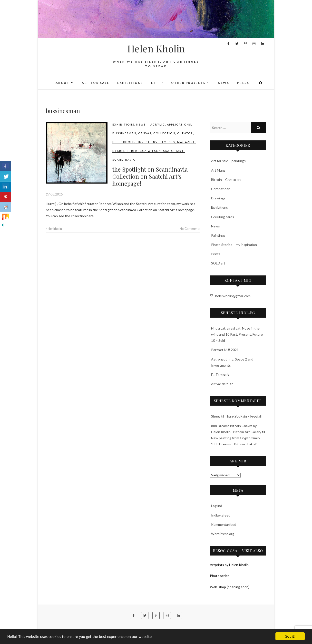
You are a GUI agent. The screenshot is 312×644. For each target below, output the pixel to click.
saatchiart (173, 151)
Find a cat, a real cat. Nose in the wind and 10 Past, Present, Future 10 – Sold (237, 334)
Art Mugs (218, 170)
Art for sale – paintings (228, 161)
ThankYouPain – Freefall (243, 416)
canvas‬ (145, 133)
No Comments (190, 229)
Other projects (188, 83)
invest (144, 142)
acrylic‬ (158, 124)
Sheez (216, 416)
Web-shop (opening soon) (230, 587)
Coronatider (220, 189)
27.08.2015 (54, 194)
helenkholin (54, 229)
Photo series (220, 576)
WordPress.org (223, 534)
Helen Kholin (156, 49)
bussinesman (124, 133)
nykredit (121, 151)
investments (164, 142)
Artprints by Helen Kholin (229, 565)
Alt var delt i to (222, 384)
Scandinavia (124, 160)
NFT (155, 83)
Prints (216, 254)
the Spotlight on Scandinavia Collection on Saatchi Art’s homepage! (150, 176)
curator (185, 133)
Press (243, 83)
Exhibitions (130, 83)
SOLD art (218, 263)
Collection (164, 133)
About (63, 83)
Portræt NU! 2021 (225, 350)
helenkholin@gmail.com (230, 296)
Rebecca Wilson (146, 151)
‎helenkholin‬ (124, 142)
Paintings (218, 235)
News (224, 83)
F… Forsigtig (220, 375)
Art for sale (95, 83)
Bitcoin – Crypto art (226, 180)
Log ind (217, 506)
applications (179, 124)
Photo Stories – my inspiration (234, 245)
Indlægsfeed (221, 515)
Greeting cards (223, 217)
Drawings (218, 198)
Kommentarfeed (224, 524)
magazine (186, 142)
